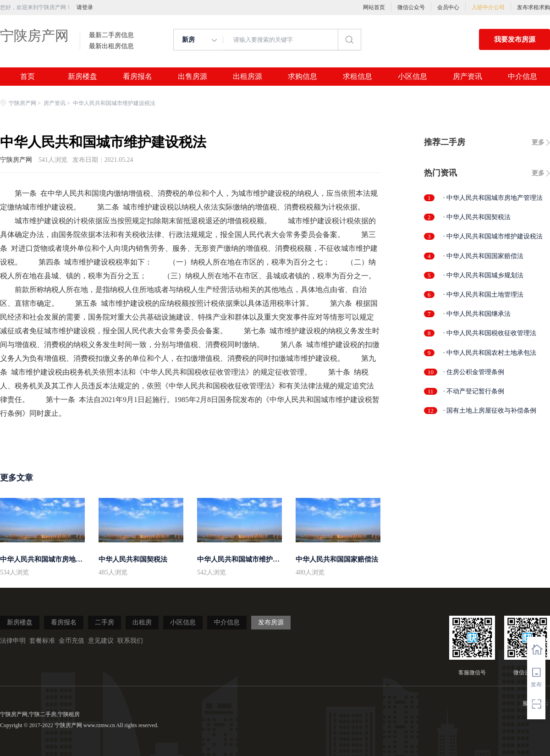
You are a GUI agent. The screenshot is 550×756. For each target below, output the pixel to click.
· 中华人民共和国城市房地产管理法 (493, 198)
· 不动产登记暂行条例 (474, 391)
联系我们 (130, 641)
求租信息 (357, 77)
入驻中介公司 (488, 7)
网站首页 (374, 7)
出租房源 (247, 77)
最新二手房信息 (111, 35)
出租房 (142, 622)
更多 (538, 142)
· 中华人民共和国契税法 (477, 217)
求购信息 (302, 77)
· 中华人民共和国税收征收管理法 (490, 333)
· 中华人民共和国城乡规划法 (483, 275)
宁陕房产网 (34, 36)
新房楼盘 (82, 77)
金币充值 (71, 641)
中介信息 (522, 77)
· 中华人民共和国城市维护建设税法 (493, 236)
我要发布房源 (515, 39)
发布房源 (271, 622)
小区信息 (412, 77)
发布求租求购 (533, 7)
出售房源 (192, 77)
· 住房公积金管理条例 (474, 372)
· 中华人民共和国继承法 (477, 314)
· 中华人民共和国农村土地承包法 (490, 353)
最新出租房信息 (111, 46)
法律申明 (13, 641)
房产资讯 (467, 77)
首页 (27, 77)
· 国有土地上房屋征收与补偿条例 (490, 411)
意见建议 (101, 641)
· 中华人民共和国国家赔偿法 (483, 256)
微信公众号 (411, 7)
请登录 (85, 7)
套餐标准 (42, 641)
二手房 (104, 622)
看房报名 (137, 77)
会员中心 (448, 7)
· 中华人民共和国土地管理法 (483, 295)
